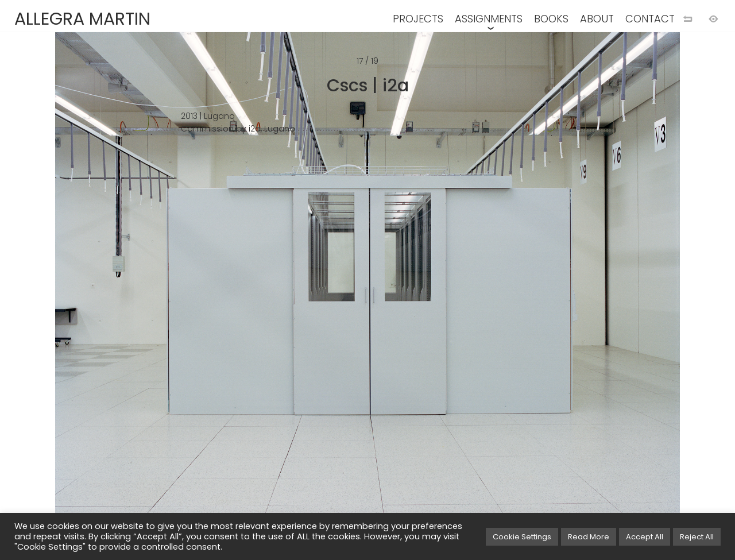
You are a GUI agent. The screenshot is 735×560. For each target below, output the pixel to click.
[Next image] (551, 299)
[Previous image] (184, 299)
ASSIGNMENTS (489, 19)
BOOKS (551, 19)
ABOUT (597, 19)
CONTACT (650, 19)
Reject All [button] (697, 537)
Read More (589, 537)
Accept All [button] (645, 537)
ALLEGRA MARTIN (82, 19)
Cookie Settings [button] (522, 537)
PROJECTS (418, 19)
